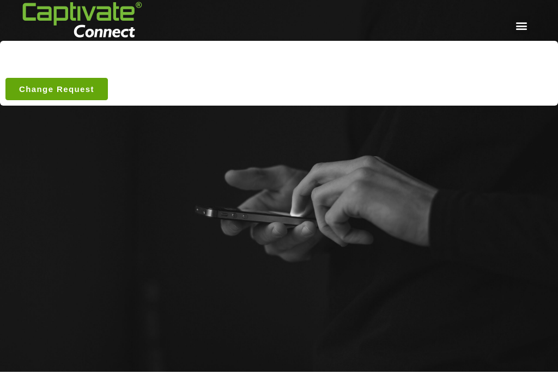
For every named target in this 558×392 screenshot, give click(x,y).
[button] (521, 25)
